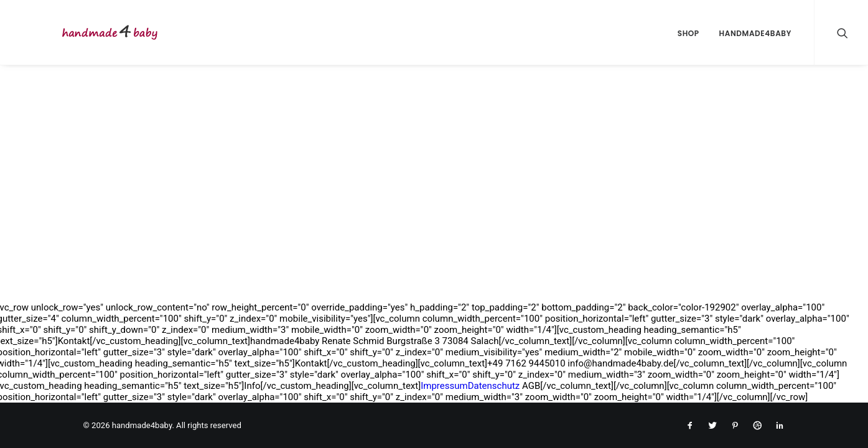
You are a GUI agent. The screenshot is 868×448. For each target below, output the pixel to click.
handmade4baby (755, 33)
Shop (688, 33)
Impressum (444, 386)
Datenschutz (494, 386)
